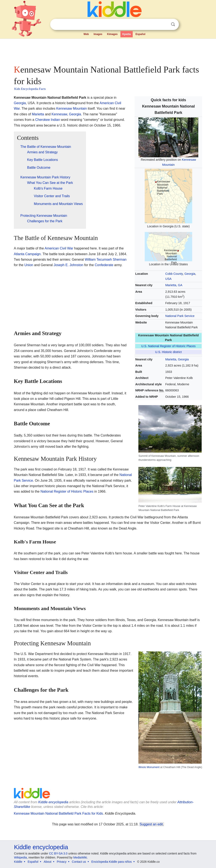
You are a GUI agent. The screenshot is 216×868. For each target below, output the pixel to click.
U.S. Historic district (169, 352)
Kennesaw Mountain (72, 108)
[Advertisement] (108, 51)
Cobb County (174, 274)
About (48, 862)
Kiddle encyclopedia (41, 847)
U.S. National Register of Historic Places (169, 346)
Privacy (62, 862)
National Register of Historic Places (67, 491)
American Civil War (59, 248)
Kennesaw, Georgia (66, 114)
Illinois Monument (149, 767)
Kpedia (127, 34)
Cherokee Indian (48, 120)
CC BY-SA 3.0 (58, 853)
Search (173, 24)
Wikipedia (21, 857)
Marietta (38, 114)
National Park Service (180, 316)
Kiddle (18, 862)
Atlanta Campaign (27, 254)
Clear (164, 24)
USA (169, 279)
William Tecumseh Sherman (106, 259)
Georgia (190, 274)
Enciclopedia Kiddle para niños (111, 862)
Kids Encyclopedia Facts (30, 89)
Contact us (79, 862)
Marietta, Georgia (177, 359)
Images (98, 34)
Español (140, 34)
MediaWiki (80, 857)
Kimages (112, 34)
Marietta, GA (174, 285)
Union (29, 265)
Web (86, 34)
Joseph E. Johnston (68, 265)
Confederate (104, 265)
